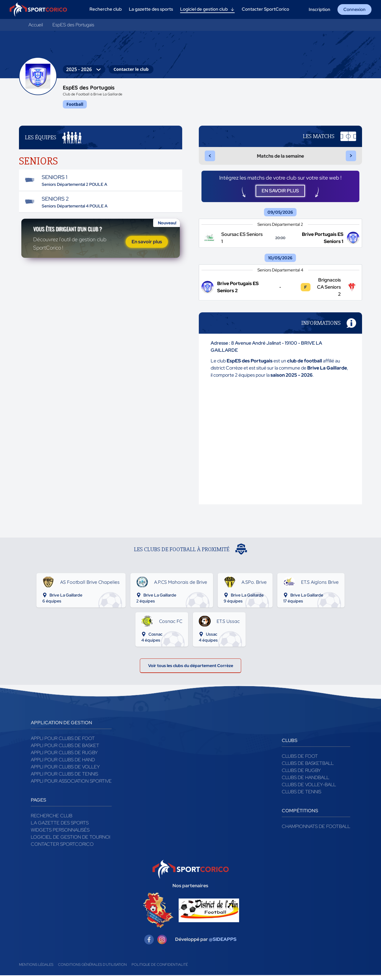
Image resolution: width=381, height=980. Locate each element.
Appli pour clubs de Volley (65, 777)
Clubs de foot (300, 766)
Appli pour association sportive (71, 791)
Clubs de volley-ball (309, 795)
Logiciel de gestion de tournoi (71, 847)
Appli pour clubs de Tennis (64, 784)
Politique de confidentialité (160, 975)
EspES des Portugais (73, 25)
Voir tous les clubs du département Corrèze (191, 674)
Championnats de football (316, 836)
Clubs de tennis (301, 802)
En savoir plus (147, 255)
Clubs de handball (305, 788)
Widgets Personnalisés (60, 840)
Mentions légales (36, 975)
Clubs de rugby (301, 780)
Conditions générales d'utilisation (92, 975)
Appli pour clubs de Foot (63, 748)
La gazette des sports (60, 833)
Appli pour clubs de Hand (63, 770)
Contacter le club (131, 69)
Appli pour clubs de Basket (65, 756)
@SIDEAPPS (223, 950)
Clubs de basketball (308, 773)
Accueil (36, 25)
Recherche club (52, 826)
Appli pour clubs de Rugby (64, 763)
